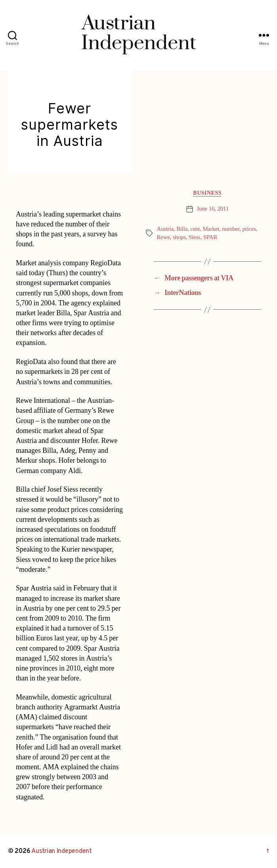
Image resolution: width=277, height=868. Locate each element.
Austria (165, 229)
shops (179, 237)
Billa (182, 229)
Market (211, 229)
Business (207, 193)
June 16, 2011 (213, 209)
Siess (195, 237)
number (231, 229)
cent (195, 229)
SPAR (210, 237)
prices (249, 229)
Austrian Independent (62, 851)
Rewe (163, 237)
